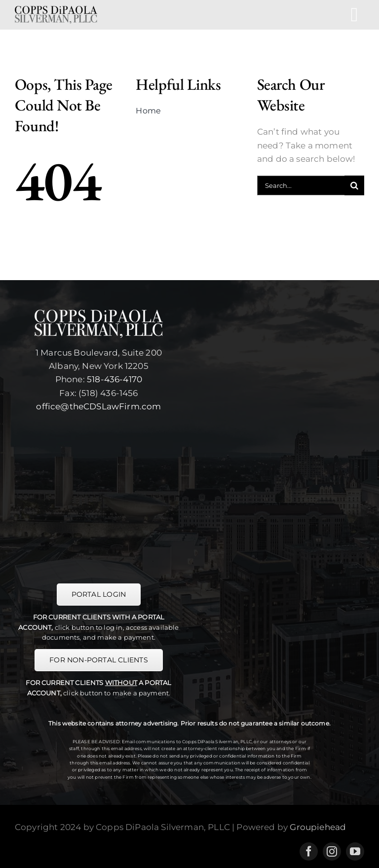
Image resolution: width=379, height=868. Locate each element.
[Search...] (301, 185)
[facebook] (309, 851)
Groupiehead (318, 827)
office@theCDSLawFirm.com (98, 406)
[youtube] (355, 851)
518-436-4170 (114, 379)
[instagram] (332, 851)
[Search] (354, 185)
